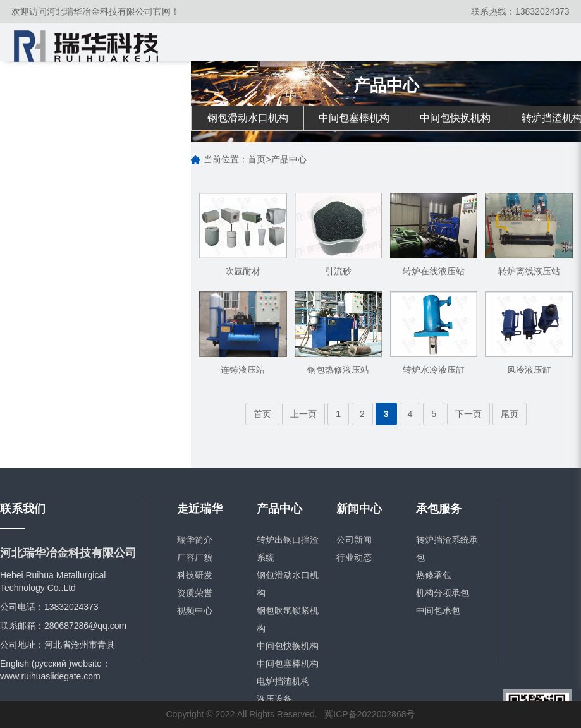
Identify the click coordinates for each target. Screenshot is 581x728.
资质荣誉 (195, 593)
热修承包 (434, 575)
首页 (257, 160)
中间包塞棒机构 (355, 118)
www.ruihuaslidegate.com (50, 676)
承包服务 (439, 509)
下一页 (468, 414)
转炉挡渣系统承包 (447, 549)
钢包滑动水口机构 (248, 118)
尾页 (510, 414)
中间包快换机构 (458, 118)
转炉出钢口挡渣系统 (288, 549)
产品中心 (289, 160)
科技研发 (195, 575)
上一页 (303, 414)
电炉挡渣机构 (283, 681)
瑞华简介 (195, 540)
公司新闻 (354, 540)
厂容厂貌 (195, 557)
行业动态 (354, 557)
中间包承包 (438, 610)
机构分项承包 (443, 593)
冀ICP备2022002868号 (370, 715)
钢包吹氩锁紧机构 (288, 619)
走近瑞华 (200, 509)
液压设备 (274, 699)
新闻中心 (359, 509)
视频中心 (195, 610)
